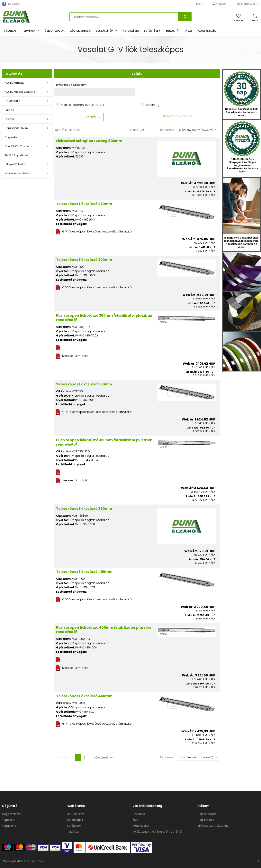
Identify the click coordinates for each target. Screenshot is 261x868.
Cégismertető (80, 31)
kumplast (242, 139)
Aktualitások (76, 814)
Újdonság (153, 105)
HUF (199, 4)
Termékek (29, 31)
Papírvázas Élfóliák (17, 128)
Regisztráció (206, 820)
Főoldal (10, 31)
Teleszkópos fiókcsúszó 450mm (84, 696)
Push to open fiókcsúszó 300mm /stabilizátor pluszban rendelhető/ (104, 318)
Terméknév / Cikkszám (70, 85)
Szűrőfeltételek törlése (177, 116)
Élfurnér (9, 119)
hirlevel (241, 206)
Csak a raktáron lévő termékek (83, 105)
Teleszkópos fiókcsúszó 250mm (84, 204)
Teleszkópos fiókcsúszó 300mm (84, 260)
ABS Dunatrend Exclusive (20, 92)
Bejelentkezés (246, 4)
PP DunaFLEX (13, 101)
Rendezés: (167, 130)
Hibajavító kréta (15, 164)
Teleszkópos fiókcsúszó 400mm (84, 572)
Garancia (139, 814)
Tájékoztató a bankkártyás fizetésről (157, 832)
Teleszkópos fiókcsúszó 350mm (84, 384)
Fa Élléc (9, 110)
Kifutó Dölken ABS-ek (18, 173)
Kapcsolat (15, 4)
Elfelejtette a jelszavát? (214, 826)
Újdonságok (55, 31)
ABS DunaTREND (15, 83)
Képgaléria (131, 31)
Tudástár (173, 31)
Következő (103, 758)
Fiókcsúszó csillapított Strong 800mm (89, 141)
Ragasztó (11, 137)
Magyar (219, 4)
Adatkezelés (207, 31)
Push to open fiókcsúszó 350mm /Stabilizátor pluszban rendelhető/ (104, 442)
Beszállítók (105, 31)
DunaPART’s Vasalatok (19, 146)
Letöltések (152, 31)
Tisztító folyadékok (17, 155)
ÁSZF (189, 31)
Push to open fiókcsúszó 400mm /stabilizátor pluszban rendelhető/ (104, 630)
